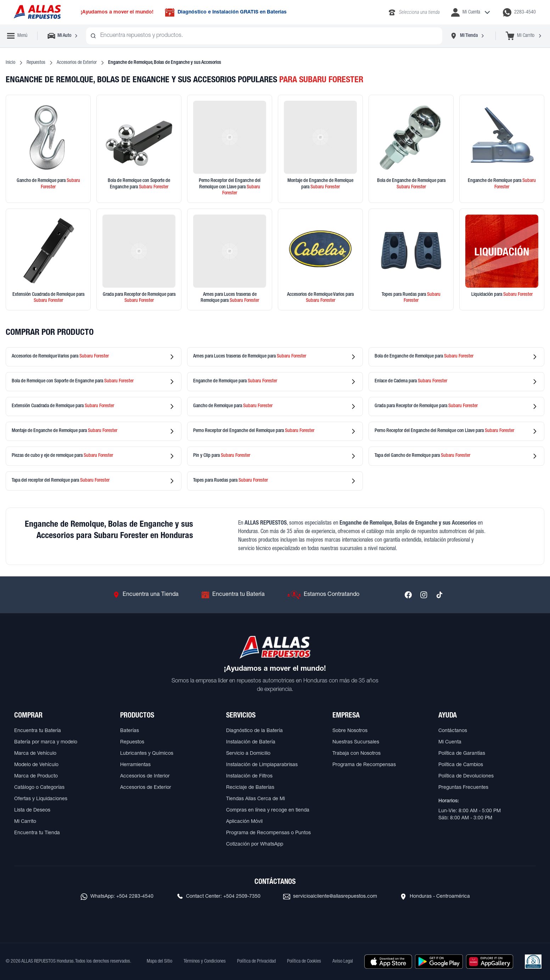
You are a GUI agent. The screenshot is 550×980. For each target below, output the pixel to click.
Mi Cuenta (450, 742)
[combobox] (264, 36)
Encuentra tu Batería (38, 731)
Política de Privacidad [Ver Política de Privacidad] (256, 962)
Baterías (130, 731)
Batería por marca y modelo (46, 742)
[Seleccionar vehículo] (63, 36)
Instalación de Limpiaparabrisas (262, 765)
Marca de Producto (36, 776)
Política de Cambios (461, 765)
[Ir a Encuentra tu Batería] (233, 595)
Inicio (10, 63)
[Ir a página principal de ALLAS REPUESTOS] (37, 12)
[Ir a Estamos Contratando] (323, 595)
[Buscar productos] (93, 36)
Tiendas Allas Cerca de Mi (256, 799)
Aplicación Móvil (244, 822)
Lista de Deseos (32, 810)
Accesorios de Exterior (77, 63)
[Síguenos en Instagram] (424, 595)
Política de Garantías (462, 754)
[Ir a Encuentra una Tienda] (146, 595)
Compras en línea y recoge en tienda (268, 810)
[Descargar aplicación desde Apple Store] (388, 962)
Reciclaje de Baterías (250, 788)
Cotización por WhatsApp (255, 845)
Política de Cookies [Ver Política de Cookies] (304, 962)
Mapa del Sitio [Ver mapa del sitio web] (159, 962)
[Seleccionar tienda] (467, 36)
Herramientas (135, 765)
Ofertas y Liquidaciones (41, 799)
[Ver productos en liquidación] (502, 259)
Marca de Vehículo (35, 754)
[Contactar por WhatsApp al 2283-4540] (519, 12)
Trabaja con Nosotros (357, 754)
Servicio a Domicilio (248, 754)
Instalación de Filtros (249, 776)
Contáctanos (453, 731)
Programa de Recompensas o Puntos (268, 833)
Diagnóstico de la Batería (254, 731)
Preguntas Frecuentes (463, 788)
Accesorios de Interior (145, 776)
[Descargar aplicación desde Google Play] (439, 962)
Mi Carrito (25, 822)
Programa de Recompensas (364, 765)
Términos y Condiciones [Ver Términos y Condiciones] (205, 962)
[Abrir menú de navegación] (17, 36)
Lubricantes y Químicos (147, 754)
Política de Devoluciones (466, 776)
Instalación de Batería (251, 742)
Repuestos (36, 63)
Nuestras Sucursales (356, 742)
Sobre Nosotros (350, 731)
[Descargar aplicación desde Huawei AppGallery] (490, 962)
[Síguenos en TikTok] (439, 595)
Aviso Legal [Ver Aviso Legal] (343, 962)
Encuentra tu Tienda (37, 833)
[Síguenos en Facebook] (408, 595)
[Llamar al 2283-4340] (414, 12)
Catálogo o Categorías (39, 788)
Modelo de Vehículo (36, 765)
